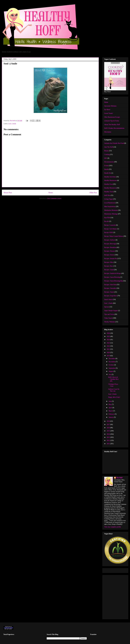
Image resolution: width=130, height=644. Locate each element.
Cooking (107, 154)
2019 (109, 356)
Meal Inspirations (110, 206)
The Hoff (119, 478)
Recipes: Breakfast (110, 247)
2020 (109, 352)
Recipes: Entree (109, 255)
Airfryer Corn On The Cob (114, 390)
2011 (108, 444)
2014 (109, 434)
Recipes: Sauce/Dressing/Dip (113, 281)
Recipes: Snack (109, 292)
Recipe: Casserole (110, 225)
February (112, 414)
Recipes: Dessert (110, 251)
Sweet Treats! (109, 113)
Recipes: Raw (109, 266)
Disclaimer (108, 132)
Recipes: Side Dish (110, 285)
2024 (109, 340)
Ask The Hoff (109, 147)
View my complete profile (113, 527)
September (112, 368)
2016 (109, 428)
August (111, 371)
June (110, 401)
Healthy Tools (109, 192)
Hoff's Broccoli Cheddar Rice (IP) (113, 379)
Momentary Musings (111, 214)
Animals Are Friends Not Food (114, 143)
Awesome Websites (110, 106)
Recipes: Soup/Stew (111, 296)
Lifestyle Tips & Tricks (112, 121)
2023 (109, 343)
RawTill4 (107, 218)
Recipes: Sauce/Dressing (112, 277)
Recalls (107, 221)
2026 (109, 333)
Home (51, 193)
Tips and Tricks (109, 314)
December (112, 359)
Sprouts (107, 307)
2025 (109, 336)
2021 (109, 349)
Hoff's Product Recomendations (114, 128)
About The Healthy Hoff (112, 125)
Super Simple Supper (111, 311)
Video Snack (108, 318)
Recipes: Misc (109, 262)
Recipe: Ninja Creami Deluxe (114, 236)
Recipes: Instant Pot (111, 259)
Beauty (106, 151)
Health (106, 169)
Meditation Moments (111, 210)
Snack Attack (108, 299)
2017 (109, 424)
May (110, 404)
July (110, 374)
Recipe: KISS (109, 232)
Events (106, 166)
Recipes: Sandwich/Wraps (113, 273)
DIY (106, 158)
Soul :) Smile (12, 124)
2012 (109, 440)
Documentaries (109, 162)
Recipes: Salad (109, 270)
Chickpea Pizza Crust (113, 385)
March (111, 411)
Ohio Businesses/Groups (112, 117)
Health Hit (108, 173)
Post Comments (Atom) (54, 198)
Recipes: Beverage (110, 244)
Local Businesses (110, 203)
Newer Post (8, 193)
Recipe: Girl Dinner (110, 229)
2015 (109, 431)
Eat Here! (107, 110)
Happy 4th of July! (114, 397)
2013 (109, 437)
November (112, 362)
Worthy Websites (110, 322)
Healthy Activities (110, 177)
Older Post (93, 193)
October (111, 365)
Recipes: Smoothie (110, 288)
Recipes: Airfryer (110, 240)
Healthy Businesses (110, 180)
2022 (109, 346)
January (111, 417)
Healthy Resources (110, 188)
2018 (109, 421)
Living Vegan (109, 199)
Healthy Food (109, 184)
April (110, 408)
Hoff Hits (107, 195)
